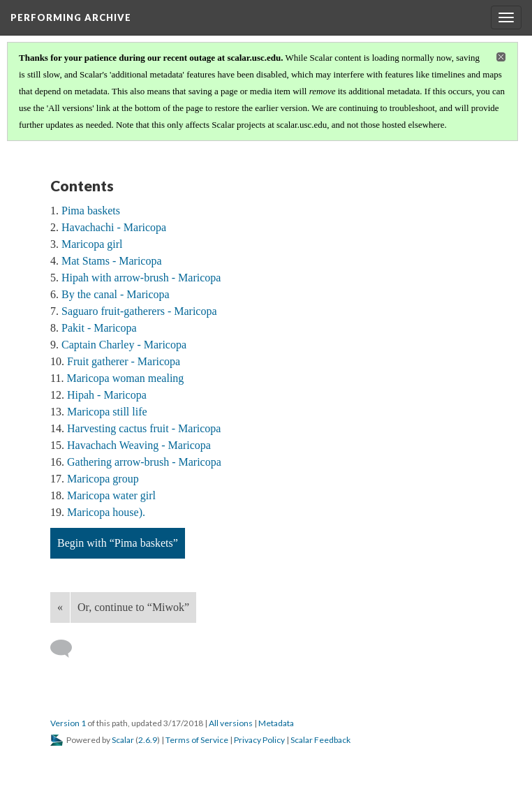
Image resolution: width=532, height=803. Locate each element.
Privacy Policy (259, 740)
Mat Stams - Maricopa (112, 261)
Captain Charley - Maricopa (124, 345)
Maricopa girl (92, 244)
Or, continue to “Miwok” (133, 607)
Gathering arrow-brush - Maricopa (144, 462)
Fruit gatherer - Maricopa (124, 361)
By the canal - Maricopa (116, 294)
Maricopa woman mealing (125, 378)
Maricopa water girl (111, 495)
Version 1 (68, 723)
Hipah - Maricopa (107, 395)
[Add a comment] (67, 649)
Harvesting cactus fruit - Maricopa (144, 428)
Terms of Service (197, 740)
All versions (231, 723)
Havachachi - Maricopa (114, 227)
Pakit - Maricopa (99, 328)
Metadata (276, 723)
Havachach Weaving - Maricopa (139, 445)
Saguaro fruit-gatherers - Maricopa (139, 311)
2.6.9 (148, 740)
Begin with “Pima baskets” (118, 543)
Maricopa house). (106, 512)
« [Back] (60, 607)
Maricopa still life (107, 412)
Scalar (123, 740)
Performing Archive (71, 17)
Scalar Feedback (320, 740)
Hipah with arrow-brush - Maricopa (141, 278)
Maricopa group (103, 479)
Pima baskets (91, 211)
